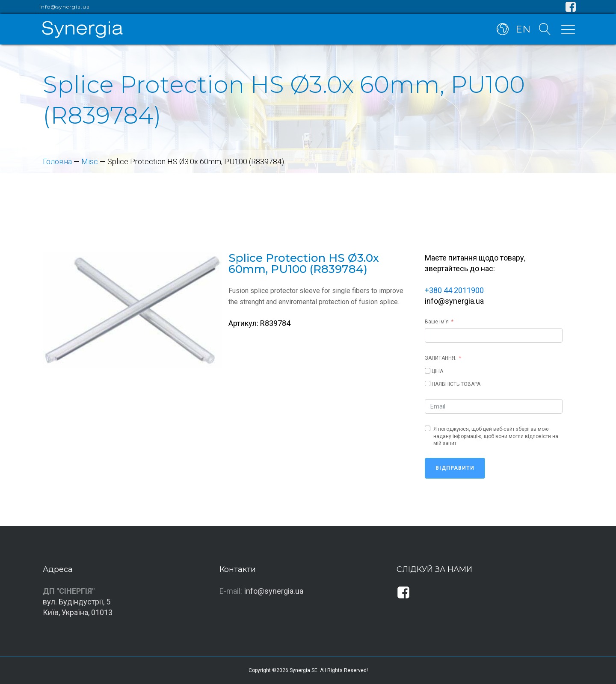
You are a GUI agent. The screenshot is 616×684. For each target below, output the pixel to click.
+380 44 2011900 (454, 290)
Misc (90, 161)
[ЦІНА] (428, 371)
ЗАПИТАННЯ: (441, 358)
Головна (57, 161)
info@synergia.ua (65, 7)
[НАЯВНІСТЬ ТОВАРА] (428, 383)
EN (523, 29)
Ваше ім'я (437, 322)
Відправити (455, 468)
